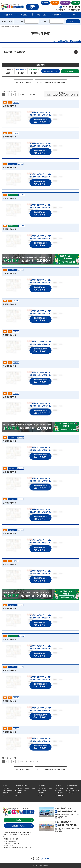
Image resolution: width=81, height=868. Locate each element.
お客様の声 (42, 786)
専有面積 (71, 95)
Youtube (59, 786)
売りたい (25, 15)
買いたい (9, 15)
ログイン (56, 3)
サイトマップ (71, 793)
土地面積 (58, 95)
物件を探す (6, 788)
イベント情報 (43, 790)
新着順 (48, 95)
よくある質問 (71, 788)
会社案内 (59, 790)
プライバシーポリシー (73, 790)
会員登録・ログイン (19, 826)
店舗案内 (42, 793)
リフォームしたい (41, 15)
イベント (74, 15)
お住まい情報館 (12, 6)
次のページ (24, 95)
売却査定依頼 (60, 795)
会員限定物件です (10, 106)
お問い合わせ (66, 3)
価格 (54, 95)
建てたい (57, 15)
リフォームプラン (21, 790)
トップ (5, 786)
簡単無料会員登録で (40, 121)
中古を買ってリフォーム (23, 786)
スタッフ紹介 (60, 788)
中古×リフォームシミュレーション (26, 788)
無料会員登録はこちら (51, 71)
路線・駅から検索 (8, 790)
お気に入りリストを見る (23, 82)
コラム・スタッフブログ (46, 788)
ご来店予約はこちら (70, 71)
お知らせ (19, 795)
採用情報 (47, 858)
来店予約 (76, 3)
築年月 (76, 95)
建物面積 (65, 95)
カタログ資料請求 (72, 786)
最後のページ (34, 95)
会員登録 (46, 3)
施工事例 (19, 793)
